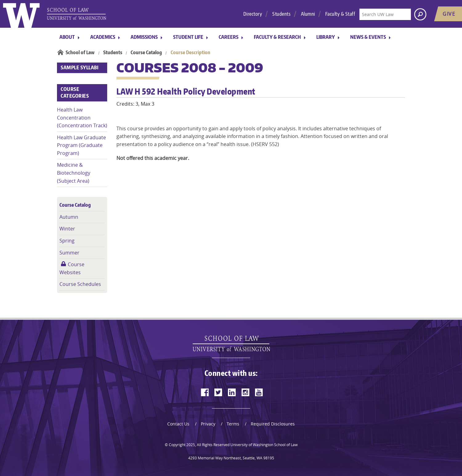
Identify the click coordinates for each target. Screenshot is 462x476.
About (67, 37)
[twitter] (218, 392)
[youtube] (259, 392)
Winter (67, 229)
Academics (103, 37)
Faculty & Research (277, 37)
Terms (233, 424)
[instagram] (245, 392)
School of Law (80, 52)
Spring (67, 241)
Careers (229, 37)
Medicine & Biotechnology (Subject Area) (74, 173)
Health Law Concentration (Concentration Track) (82, 118)
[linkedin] (232, 392)
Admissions (144, 37)
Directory (253, 14)
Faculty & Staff (340, 14)
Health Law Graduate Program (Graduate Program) (81, 145)
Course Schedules (80, 284)
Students (281, 14)
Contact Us (178, 424)
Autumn (69, 217)
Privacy (208, 424)
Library (326, 37)
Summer (69, 253)
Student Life (188, 37)
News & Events (368, 37)
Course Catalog (146, 52)
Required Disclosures (273, 424)
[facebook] (205, 392)
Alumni (308, 14)
